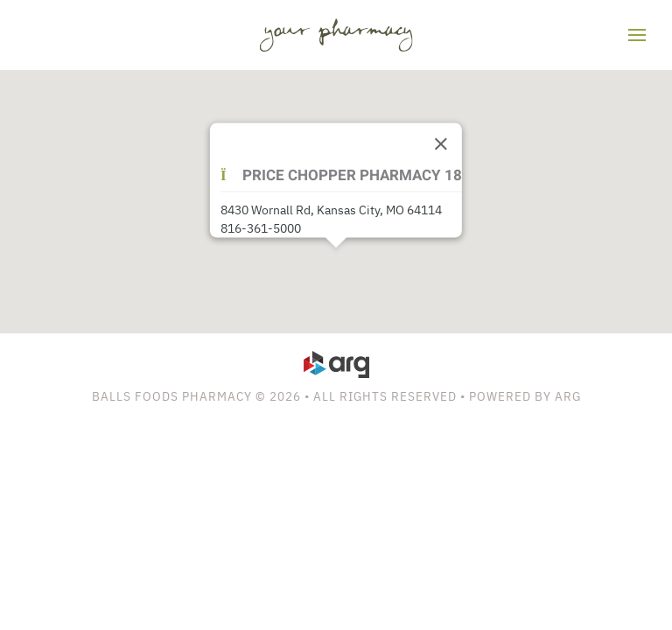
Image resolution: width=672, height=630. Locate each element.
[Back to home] (336, 35)
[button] (637, 35)
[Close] (441, 144)
